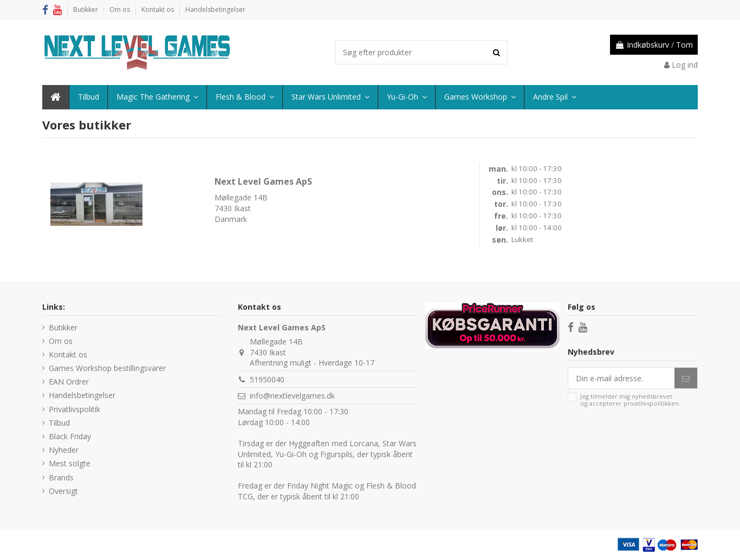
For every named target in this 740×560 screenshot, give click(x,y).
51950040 (267, 379)
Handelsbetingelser (215, 9)
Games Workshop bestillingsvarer (107, 368)
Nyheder (64, 450)
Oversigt (63, 491)
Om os (121, 9)
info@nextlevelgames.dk (292, 396)
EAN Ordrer (69, 382)
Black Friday (70, 436)
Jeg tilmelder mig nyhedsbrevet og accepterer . (630, 400)
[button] (554, 97)
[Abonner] (686, 378)
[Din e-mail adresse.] (621, 378)
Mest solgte (70, 463)
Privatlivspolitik (74, 409)
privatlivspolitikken (651, 403)
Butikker (86, 9)
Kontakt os (158, 9)
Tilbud (59, 423)
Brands (61, 477)
